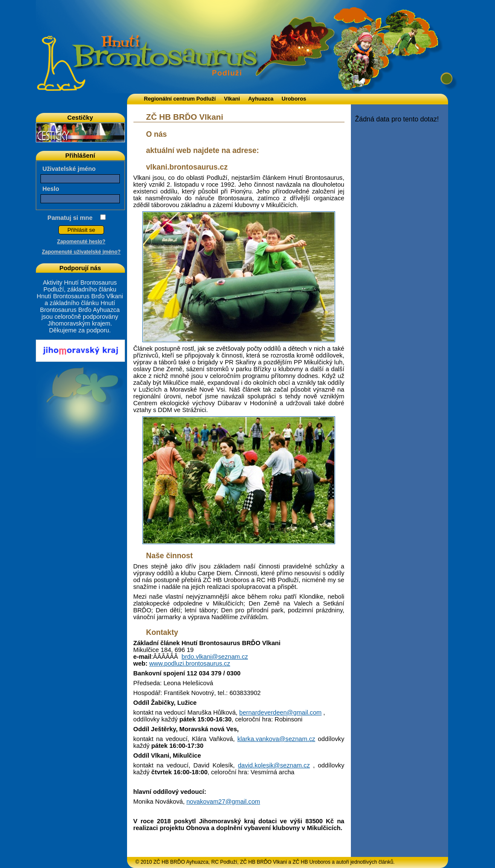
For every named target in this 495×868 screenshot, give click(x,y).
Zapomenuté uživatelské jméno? (81, 252)
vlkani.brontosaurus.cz (187, 167)
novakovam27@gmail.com (223, 802)
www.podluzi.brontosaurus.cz (190, 663)
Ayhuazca (261, 99)
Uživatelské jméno (69, 169)
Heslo (51, 189)
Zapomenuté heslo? (81, 242)
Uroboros (294, 99)
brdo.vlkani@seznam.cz (215, 657)
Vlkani (232, 99)
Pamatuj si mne (70, 218)
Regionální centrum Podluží (180, 99)
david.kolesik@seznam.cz (274, 765)
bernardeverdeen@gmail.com (280, 712)
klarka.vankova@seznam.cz (276, 739)
